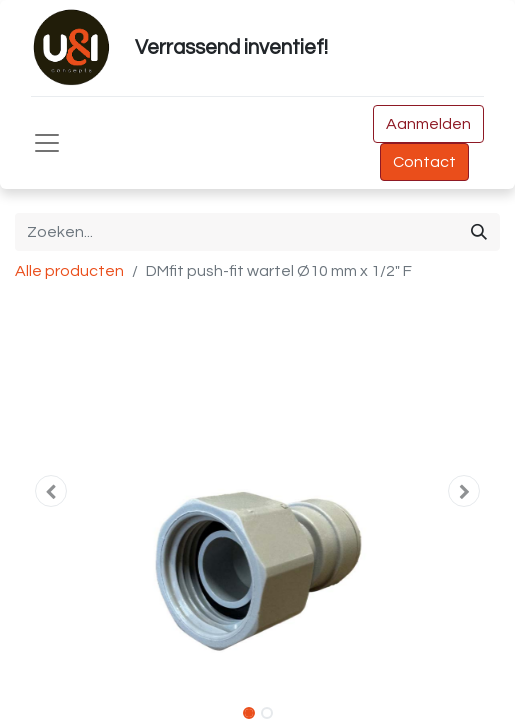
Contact (424, 162)
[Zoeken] (479, 232)
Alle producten (69, 271)
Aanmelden (428, 124)
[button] (51, 491)
